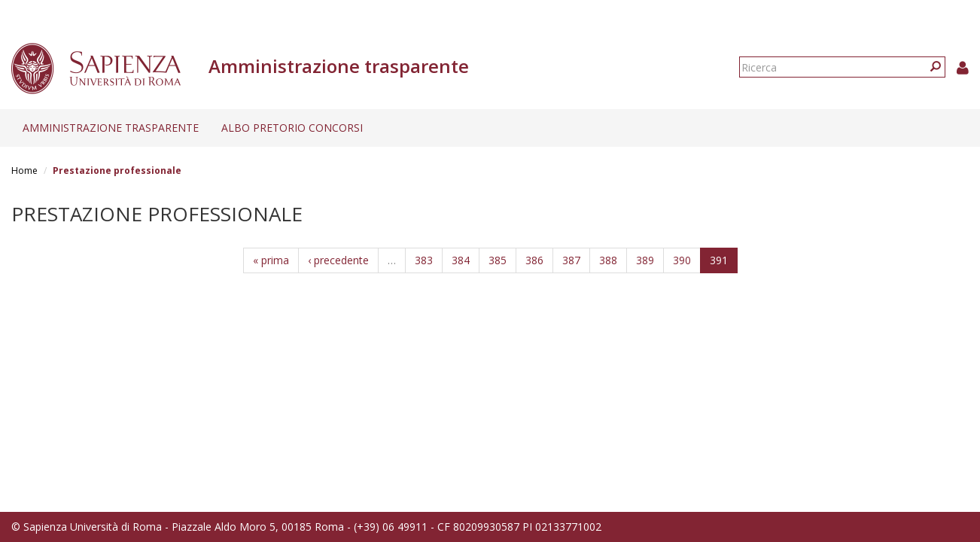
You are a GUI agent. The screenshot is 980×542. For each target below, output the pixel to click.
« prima (271, 260)
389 (645, 260)
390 (682, 260)
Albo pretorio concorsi (292, 128)
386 (534, 260)
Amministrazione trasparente (111, 128)
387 (571, 260)
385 (498, 260)
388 (608, 260)
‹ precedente (338, 260)
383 (424, 260)
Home (24, 171)
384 (461, 260)
